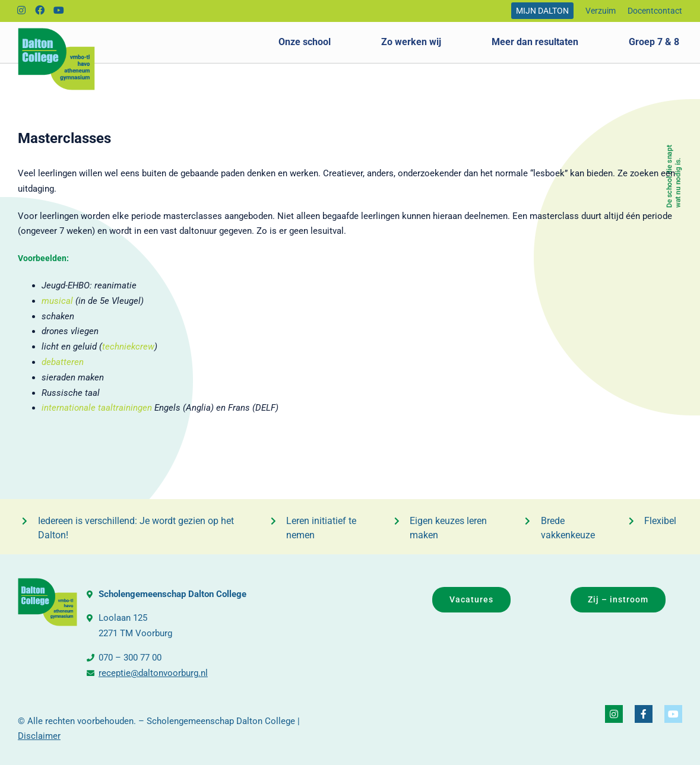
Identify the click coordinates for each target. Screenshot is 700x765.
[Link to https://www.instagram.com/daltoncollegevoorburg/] (21, 11)
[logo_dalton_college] (56, 32)
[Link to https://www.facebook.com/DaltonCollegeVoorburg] (40, 11)
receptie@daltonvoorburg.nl (153, 673)
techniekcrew (128, 347)
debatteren (63, 362)
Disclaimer (39, 736)
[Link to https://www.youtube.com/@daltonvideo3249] (59, 11)
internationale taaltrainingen (97, 408)
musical (57, 301)
